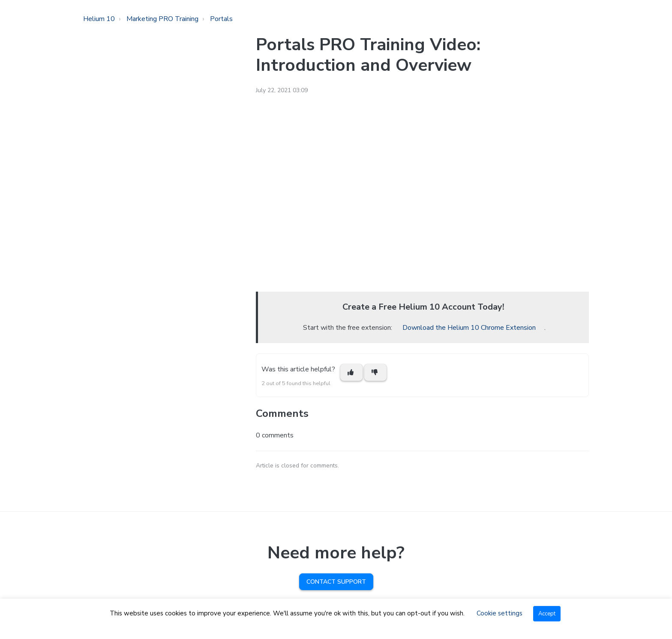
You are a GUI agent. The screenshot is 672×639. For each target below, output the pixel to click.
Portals (221, 19)
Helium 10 (99, 19)
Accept (547, 614)
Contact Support (336, 582)
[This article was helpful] (351, 372)
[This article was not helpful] (375, 372)
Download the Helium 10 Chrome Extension (469, 328)
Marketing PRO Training (162, 19)
